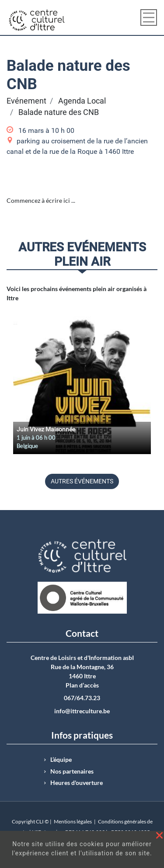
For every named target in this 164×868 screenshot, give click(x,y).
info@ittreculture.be (82, 711)
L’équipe (61, 760)
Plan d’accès (82, 685)
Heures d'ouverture (77, 783)
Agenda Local (82, 101)
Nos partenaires (72, 771)
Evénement (26, 101)
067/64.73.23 (82, 698)
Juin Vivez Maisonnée (46, 429)
